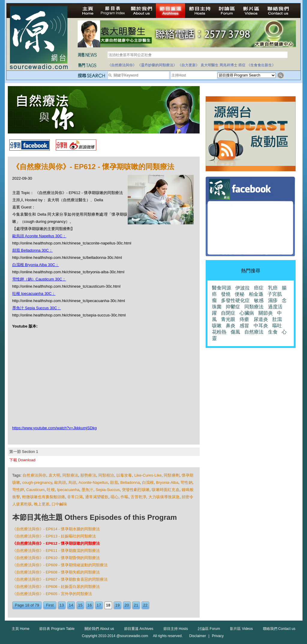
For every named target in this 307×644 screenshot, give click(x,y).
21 (136, 605)
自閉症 (228, 313)
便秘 (240, 294)
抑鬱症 (233, 307)
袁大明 (54, 475)
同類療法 (70, 475)
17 (99, 605)
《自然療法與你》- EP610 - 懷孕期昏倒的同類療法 (56, 558)
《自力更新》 (189, 65)
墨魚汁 (88, 490)
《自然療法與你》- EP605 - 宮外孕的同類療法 (52, 594)
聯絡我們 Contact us (279, 629)
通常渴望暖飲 (97, 497)
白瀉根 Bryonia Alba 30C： (36, 265)
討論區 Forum (209, 629)
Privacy (218, 636)
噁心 (115, 497)
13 (62, 605)
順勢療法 (88, 475)
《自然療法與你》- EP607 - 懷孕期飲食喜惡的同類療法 (60, 579)
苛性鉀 (18, 490)
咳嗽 (217, 326)
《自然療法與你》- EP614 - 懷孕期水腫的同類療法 (56, 529)
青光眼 (228, 319)
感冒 (244, 326)
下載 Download (22, 460)
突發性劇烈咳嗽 (136, 490)
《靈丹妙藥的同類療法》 (157, 65)
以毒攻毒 (124, 475)
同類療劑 (172, 475)
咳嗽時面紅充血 (165, 490)
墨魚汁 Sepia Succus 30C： (37, 308)
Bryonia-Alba (167, 482)
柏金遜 (256, 294)
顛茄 (114, 482)
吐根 (51, 490)
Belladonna (130, 482)
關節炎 (266, 313)
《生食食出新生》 (261, 65)
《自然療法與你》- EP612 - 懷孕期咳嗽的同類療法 (56, 543)
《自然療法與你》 (122, 65)
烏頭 (72, 482)
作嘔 (124, 497)
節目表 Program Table (57, 629)
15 (80, 605)
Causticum (36, 490)
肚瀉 (277, 319)
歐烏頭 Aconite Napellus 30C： (39, 236)
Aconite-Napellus (93, 482)
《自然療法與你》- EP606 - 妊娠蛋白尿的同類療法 (56, 587)
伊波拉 (243, 288)
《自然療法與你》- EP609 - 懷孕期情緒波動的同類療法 (60, 565)
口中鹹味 (59, 504)
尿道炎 (261, 319)
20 (127, 605)
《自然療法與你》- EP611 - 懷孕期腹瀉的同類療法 (56, 551)
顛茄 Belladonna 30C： (33, 250)
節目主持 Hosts (176, 629)
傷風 (235, 332)
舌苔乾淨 (139, 497)
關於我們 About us (99, 629)
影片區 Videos (241, 629)
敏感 (259, 300)
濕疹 (273, 300)
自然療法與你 (34, 475)
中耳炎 (261, 326)
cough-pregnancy (37, 482)
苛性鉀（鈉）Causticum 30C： (39, 279)
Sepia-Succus (108, 490)
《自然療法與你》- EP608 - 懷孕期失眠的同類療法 (56, 572)
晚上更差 (42, 504)
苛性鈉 (186, 482)
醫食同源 (222, 288)
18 (108, 605)
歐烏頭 (60, 482)
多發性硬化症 (235, 300)
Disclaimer (198, 636)
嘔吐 (277, 326)
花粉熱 (219, 332)
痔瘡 (244, 319)
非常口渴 (75, 497)
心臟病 (247, 313)
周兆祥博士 (228, 65)
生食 (273, 332)
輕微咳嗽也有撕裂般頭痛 (44, 497)
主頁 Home (21, 629)
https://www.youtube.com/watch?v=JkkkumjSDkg (55, 428)
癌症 (242, 65)
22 (145, 605)
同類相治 (106, 475)
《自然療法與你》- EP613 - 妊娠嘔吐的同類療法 (54, 536)
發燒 (226, 294)
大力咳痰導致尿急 (164, 497)
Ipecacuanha (68, 490)
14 (71, 605)
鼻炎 (231, 326)
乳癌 (273, 288)
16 (90, 605)
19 (118, 605)
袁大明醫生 (210, 65)
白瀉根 (148, 482)
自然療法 (254, 332)
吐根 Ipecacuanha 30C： (34, 294)
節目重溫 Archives (139, 629)
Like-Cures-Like (148, 475)
